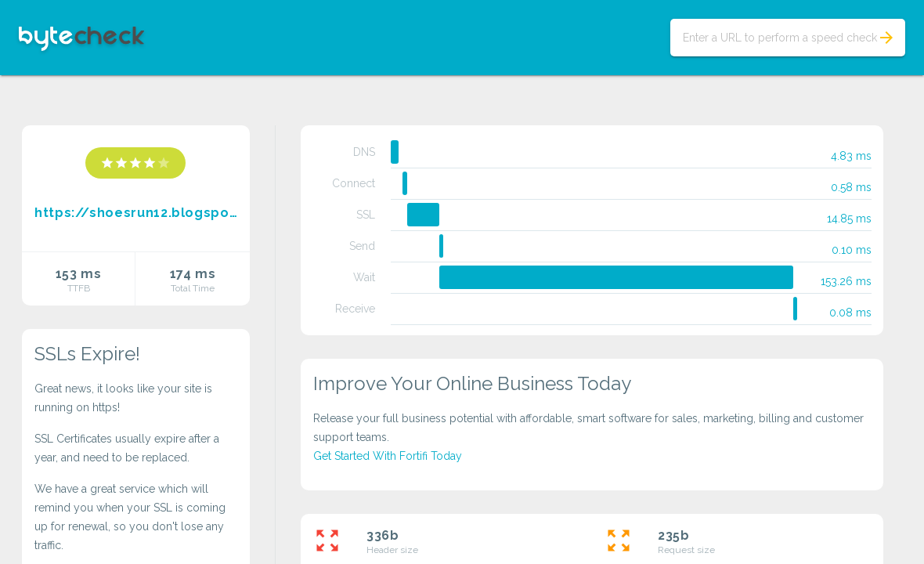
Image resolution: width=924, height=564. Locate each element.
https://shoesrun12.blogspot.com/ (136, 213)
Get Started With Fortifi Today (388, 456)
